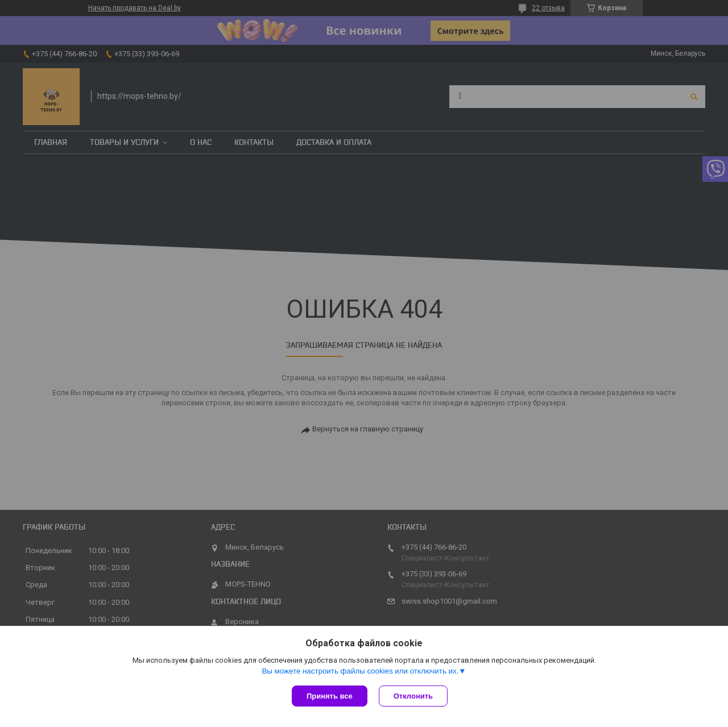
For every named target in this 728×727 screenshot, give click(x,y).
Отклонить (413, 696)
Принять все (330, 696)
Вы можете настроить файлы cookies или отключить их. (360, 671)
